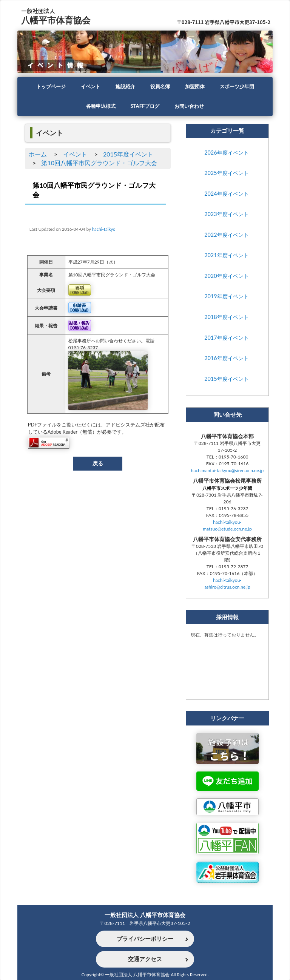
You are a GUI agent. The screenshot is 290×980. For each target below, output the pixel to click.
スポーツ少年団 (241, 87)
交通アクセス (145, 959)
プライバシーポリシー (145, 939)
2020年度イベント (226, 278)
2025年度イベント (226, 174)
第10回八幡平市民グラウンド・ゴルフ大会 (99, 163)
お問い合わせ (191, 106)
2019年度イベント (226, 299)
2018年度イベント (226, 320)
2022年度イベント (226, 237)
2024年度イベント (226, 195)
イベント (88, 87)
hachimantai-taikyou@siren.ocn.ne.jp (227, 475)
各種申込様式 (99, 106)
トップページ (46, 87)
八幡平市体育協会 (57, 20)
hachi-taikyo (104, 230)
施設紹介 (124, 87)
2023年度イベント (226, 216)
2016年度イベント (226, 362)
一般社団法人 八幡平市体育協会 (145, 914)
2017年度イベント (226, 341)
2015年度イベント (128, 154)
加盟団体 (197, 87)
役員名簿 (160, 87)
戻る (98, 466)
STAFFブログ (145, 106)
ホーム (38, 154)
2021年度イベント (226, 258)
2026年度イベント (226, 153)
